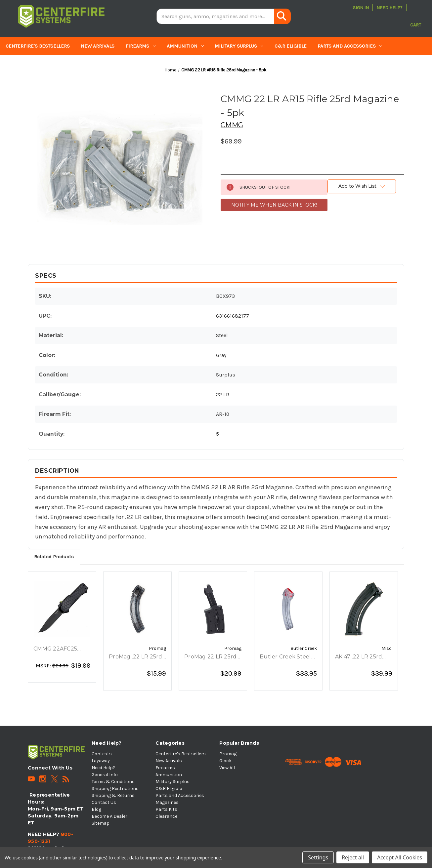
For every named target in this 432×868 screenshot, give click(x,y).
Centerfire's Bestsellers (38, 46)
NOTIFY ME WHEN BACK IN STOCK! (274, 205)
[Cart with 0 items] (416, 17)
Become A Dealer (109, 816)
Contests (102, 754)
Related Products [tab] (54, 557)
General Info (105, 775)
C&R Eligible (291, 46)
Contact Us (104, 802)
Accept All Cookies (400, 857)
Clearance (107, 64)
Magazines (23, 64)
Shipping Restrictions (115, 789)
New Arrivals (98, 46)
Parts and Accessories (350, 46)
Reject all (353, 857)
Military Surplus (239, 46)
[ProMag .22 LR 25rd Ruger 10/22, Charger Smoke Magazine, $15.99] (137, 609)
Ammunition (185, 46)
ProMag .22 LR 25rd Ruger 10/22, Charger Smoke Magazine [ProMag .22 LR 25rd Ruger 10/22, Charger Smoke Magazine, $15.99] (136, 657)
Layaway (101, 761)
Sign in (361, 8)
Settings (318, 857)
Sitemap (101, 823)
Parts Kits (66, 64)
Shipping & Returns (113, 795)
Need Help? (389, 8)
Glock (225, 761)
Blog (96, 809)
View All (227, 768)
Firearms (141, 46)
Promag (228, 754)
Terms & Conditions (113, 782)
